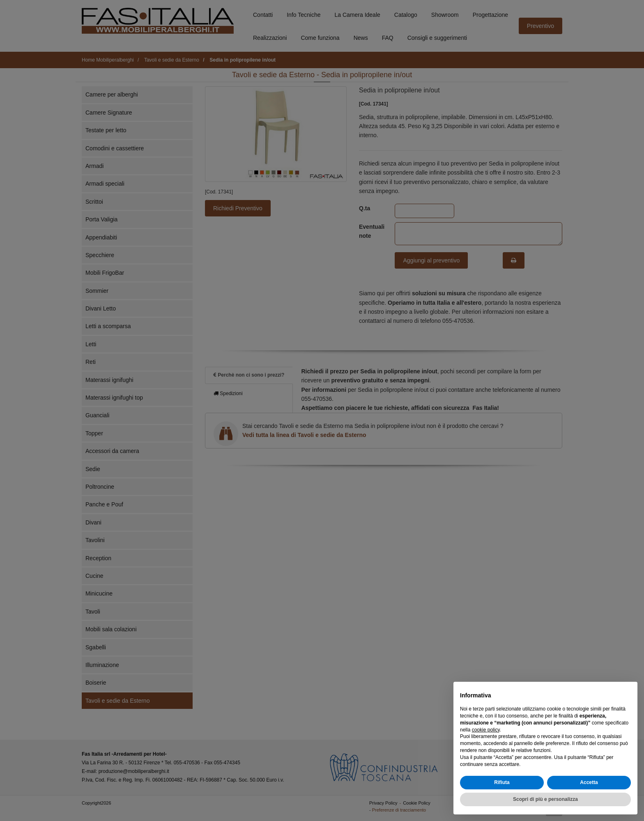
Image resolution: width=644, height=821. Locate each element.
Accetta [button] (589, 782)
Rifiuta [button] (502, 782)
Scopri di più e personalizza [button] (545, 799)
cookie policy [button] (486, 730)
